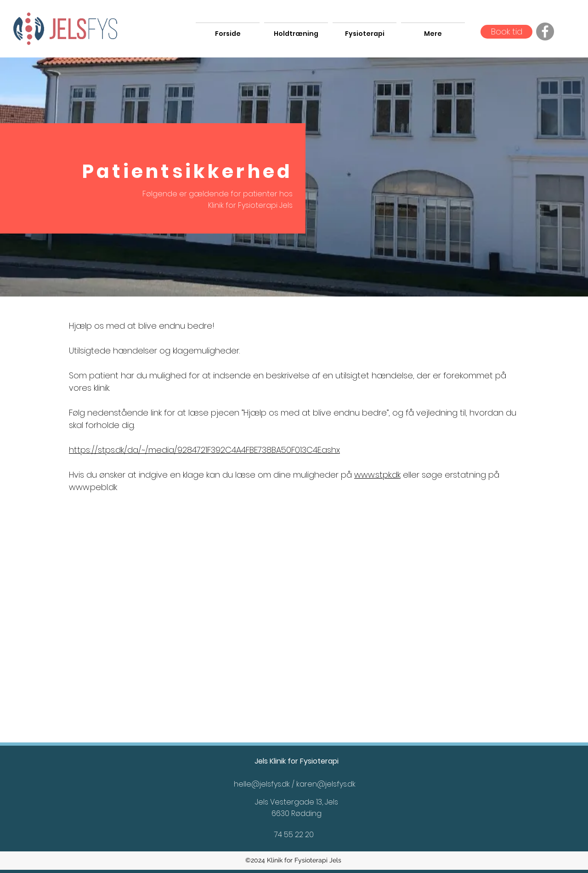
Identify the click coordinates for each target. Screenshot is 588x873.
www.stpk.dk (377, 475)
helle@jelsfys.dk (262, 784)
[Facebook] (545, 31)
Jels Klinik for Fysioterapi (297, 761)
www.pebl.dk (93, 487)
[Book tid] (506, 32)
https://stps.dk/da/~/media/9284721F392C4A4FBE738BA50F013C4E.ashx (204, 450)
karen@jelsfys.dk (326, 784)
